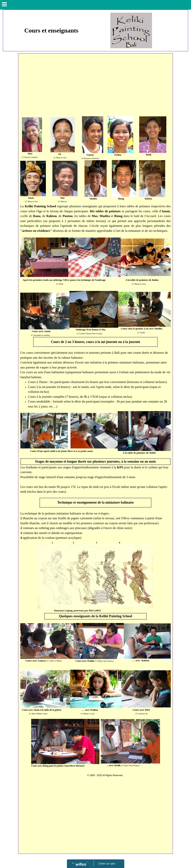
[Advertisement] (95, 84)
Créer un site (107, 863)
